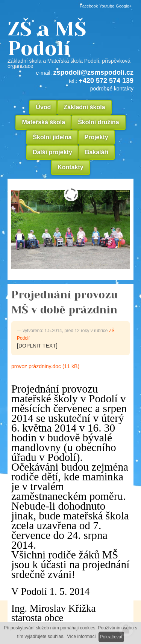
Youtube (107, 6)
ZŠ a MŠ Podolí (70, 44)
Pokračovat (111, 637)
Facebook (89, 6)
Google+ (124, 6)
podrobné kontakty (112, 89)
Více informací (81, 636)
